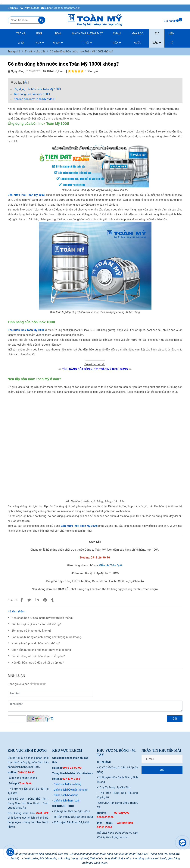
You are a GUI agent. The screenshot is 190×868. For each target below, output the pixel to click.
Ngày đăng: (16, 71)
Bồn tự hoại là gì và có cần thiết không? (36, 624)
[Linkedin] (37, 600)
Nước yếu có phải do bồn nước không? (36, 643)
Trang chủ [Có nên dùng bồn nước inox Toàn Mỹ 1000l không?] (14, 51)
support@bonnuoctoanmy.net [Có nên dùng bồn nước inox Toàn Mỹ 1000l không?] (60, 8)
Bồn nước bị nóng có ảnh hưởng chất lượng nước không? (47, 637)
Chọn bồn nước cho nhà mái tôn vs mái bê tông (41, 650)
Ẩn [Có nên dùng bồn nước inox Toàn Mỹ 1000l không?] (26, 82)
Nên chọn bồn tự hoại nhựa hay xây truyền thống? (42, 618)
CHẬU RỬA (117, 38)
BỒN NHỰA (58, 38)
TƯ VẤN (157, 38)
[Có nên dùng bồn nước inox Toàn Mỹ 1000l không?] (95, 20)
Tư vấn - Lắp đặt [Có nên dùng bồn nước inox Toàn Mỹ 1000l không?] (35, 51)
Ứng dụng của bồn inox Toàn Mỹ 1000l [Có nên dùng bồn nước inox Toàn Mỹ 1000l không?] (37, 89)
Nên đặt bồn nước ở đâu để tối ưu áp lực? (38, 663)
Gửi (175, 719)
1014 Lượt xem (54, 71)
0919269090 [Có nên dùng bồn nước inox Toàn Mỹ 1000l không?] (30, 8)
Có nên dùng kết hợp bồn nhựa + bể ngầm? (38, 656)
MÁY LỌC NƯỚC (137, 38)
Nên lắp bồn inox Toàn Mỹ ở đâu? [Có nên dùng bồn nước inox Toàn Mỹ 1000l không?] (34, 99)
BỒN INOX (39, 38)
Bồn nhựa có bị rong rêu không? (31, 631)
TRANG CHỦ (21, 38)
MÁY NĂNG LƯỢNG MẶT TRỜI (87, 38)
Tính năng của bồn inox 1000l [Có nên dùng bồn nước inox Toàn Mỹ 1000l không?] (32, 94)
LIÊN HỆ (171, 38)
